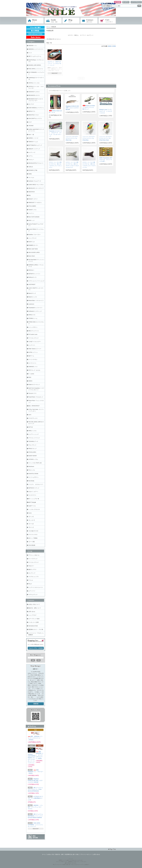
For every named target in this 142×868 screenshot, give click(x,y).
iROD (30, 377)
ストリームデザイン (33, 477)
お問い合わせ (89, 21)
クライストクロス (33, 535)
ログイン (126, 2)
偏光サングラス (32, 569)
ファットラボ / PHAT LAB (35, 463)
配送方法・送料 (59, 854)
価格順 (110, 46)
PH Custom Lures (33, 334)
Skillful (30, 174)
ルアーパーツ (32, 591)
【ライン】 (31, 527)
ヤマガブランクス (33, 418)
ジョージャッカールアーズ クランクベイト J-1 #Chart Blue (89, 138)
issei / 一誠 (31, 135)
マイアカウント (136, 2)
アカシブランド (32, 445)
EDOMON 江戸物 (33, 170)
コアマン (31, 156)
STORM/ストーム (33, 318)
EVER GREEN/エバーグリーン (36, 108)
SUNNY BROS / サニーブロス (36, 185)
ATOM (35, 838)
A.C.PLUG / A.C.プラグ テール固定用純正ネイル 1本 (35, 798)
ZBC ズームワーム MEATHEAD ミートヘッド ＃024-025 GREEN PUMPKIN (35, 816)
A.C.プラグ (31, 104)
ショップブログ (32, 615)
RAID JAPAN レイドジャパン (36, 69)
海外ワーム (31, 356)
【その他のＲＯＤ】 (33, 531)
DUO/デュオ (31, 242)
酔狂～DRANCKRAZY (34, 406)
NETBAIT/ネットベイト (34, 274)
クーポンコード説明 (33, 622)
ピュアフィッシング (33, 434)
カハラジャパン (32, 363)
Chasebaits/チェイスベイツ (35, 308)
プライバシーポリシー (86, 854)
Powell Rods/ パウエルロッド (36, 397)
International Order (33, 626)
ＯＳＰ (30, 122)
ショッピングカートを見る (36, 648)
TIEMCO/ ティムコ (33, 142)
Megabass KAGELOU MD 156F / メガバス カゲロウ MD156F (72, 108)
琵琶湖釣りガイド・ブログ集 (36, 629)
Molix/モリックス (33, 297)
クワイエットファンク (34, 438)
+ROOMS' (31, 126)
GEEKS (30, 381)
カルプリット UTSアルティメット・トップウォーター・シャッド (54, 63)
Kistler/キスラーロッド (34, 385)
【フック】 (31, 517)
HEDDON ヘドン (33, 46)
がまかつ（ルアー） (33, 492)
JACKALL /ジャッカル (34, 83)
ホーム (35, 21)
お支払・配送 (53, 21)
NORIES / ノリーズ (33, 138)
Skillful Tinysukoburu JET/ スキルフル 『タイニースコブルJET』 (106, 160)
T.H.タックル (32, 470)
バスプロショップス (33, 577)
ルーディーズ (32, 152)
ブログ (71, 21)
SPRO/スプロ (32, 315)
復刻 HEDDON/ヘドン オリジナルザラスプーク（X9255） (40, 755)
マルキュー (31, 160)
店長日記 (36, 704)
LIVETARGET (32, 284)
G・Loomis (31, 374)
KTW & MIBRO (32, 206)
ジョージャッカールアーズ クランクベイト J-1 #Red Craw (72, 138)
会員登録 (118, 2)
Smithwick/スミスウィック (35, 311)
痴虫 (30, 195)
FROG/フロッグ (32, 449)
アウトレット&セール (34, 555)
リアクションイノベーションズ (36, 281)
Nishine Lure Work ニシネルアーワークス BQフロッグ (89, 107)
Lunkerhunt (31, 304)
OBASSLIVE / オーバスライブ (36, 188)
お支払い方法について (34, 604)
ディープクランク (33, 559)
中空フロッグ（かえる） (35, 370)
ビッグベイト (32, 345)
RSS (34, 836)
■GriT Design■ (32, 502)
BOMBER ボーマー (33, 245)
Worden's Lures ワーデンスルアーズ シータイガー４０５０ (106, 111)
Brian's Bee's (32, 256)
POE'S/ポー (31, 270)
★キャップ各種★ (33, 538)
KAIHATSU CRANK (33, 474)
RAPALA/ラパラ (32, 277)
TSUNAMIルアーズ (33, 441)
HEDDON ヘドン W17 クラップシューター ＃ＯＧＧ (36, 807)
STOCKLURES (32, 452)
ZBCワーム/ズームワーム (35, 56)
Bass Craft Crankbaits (34, 217)
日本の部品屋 (32, 545)
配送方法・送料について (35, 608)
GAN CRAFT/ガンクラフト (35, 119)
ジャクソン (31, 213)
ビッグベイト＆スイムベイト (36, 587)
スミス (30, 53)
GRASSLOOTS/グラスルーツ (36, 163)
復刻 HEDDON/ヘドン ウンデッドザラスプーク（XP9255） (36, 738)
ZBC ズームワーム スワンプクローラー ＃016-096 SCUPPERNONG (35, 789)
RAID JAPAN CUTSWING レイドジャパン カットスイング (35, 825)
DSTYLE (31, 427)
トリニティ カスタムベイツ (36, 484)
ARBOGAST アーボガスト (35, 203)
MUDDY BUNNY (33, 456)
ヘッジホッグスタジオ (34, 509)
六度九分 (31, 167)
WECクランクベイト (34, 331)
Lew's (30, 415)
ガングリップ (32, 573)
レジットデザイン (33, 327)
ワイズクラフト (32, 495)
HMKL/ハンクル (32, 431)
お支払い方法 (51, 854)
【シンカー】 (32, 520)
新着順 (114, 46)
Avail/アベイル (32, 506)
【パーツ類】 (32, 542)
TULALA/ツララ (32, 393)
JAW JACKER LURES (34, 252)
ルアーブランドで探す (34, 619)
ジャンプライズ (32, 238)
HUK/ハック (31, 220)
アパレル (31, 580)
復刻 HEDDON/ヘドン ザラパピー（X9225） (35, 772)
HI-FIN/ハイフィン (33, 352)
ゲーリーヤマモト (33, 359)
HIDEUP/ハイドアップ (34, 149)
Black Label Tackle (33, 249)
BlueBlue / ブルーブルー (35, 235)
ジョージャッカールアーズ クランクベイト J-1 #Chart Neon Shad (106, 138)
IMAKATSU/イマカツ (34, 115)
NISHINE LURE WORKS (35, 65)
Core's (30, 513)
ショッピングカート (107, 21)
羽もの (30, 584)
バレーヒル (31, 177)
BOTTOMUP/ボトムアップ (35, 145)
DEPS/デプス (32, 111)
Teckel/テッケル (32, 210)
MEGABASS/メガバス (34, 95)
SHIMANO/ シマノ (33, 367)
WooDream (31, 467)
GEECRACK (32, 192)
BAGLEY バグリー (33, 199)
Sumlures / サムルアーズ (35, 181)
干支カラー (31, 566)
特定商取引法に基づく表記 (72, 854)
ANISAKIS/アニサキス (34, 92)
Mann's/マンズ (32, 293)
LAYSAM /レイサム (33, 459)
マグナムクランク (33, 595)
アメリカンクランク (33, 338)
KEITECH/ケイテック (34, 488)
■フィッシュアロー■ (34, 499)
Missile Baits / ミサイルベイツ (36, 301)
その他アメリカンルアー (35, 342)
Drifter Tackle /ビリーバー (35, 349)
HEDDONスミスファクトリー (36, 49)
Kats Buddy (31, 481)
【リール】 (31, 524)
